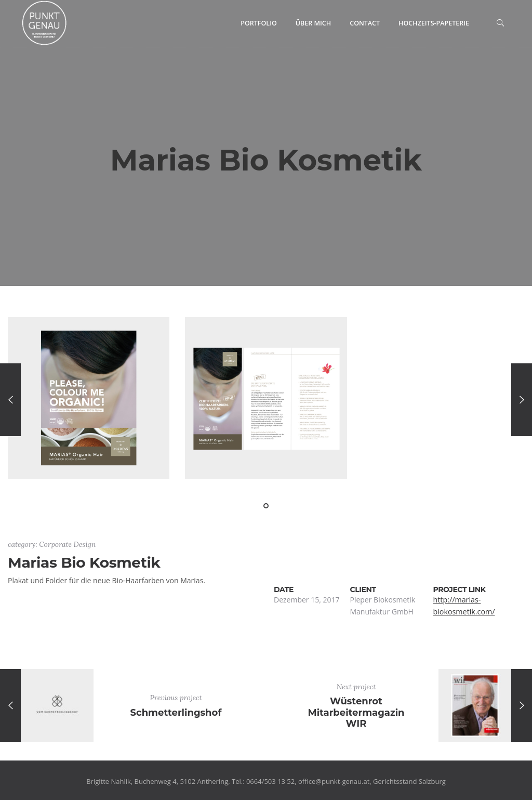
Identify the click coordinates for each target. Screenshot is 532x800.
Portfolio (259, 23)
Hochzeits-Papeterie (434, 23)
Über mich (313, 23)
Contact (365, 23)
